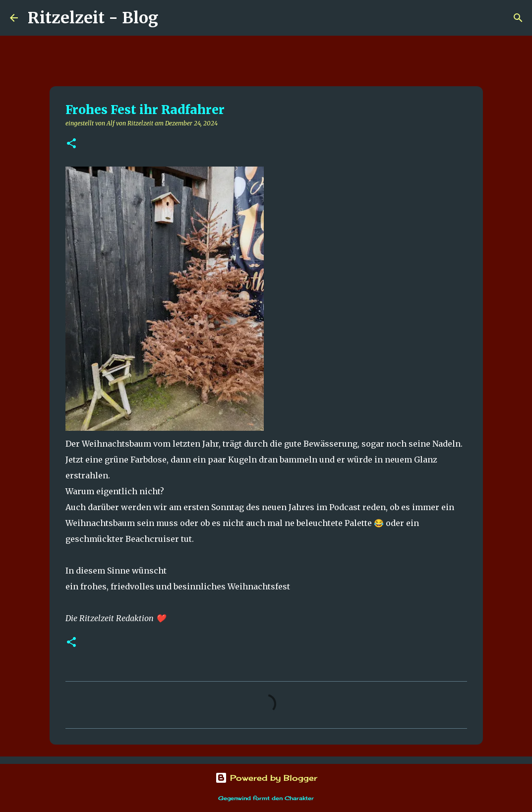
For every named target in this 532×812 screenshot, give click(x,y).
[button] (71, 144)
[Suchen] (172, 18)
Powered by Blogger (266, 778)
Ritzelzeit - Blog (93, 18)
